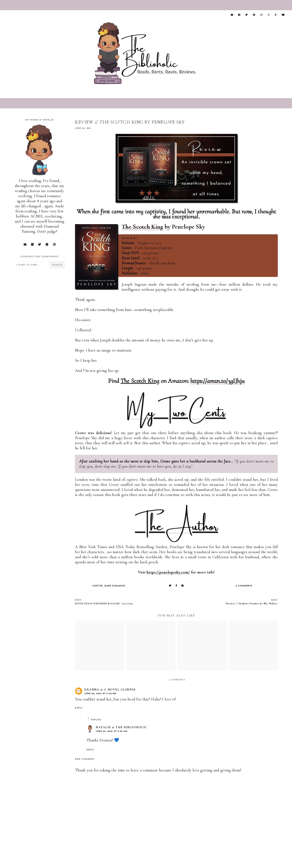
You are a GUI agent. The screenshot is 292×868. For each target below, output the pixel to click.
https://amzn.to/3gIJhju (218, 381)
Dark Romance (115, 586)
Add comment (85, 759)
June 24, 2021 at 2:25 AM (112, 731)
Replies (96, 720)
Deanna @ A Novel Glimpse (110, 689)
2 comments (244, 586)
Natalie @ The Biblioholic (121, 727)
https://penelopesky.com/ (168, 572)
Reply (79, 708)
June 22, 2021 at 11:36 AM (100, 694)
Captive (98, 586)
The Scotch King (142, 227)
